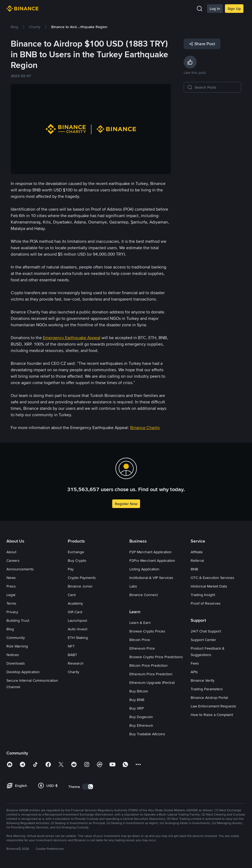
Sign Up (234, 9)
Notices (13, 655)
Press (11, 586)
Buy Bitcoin (139, 691)
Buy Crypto (77, 560)
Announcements (20, 569)
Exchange (76, 552)
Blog (10, 629)
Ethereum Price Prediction (151, 674)
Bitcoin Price (140, 640)
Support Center (203, 640)
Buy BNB (137, 700)
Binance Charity (145, 428)
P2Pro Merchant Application (152, 560)
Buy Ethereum (141, 725)
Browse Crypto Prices (147, 631)
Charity (74, 672)
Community (16, 638)
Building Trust (18, 620)
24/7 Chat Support (206, 631)
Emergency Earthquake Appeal (72, 338)
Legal (11, 595)
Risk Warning (17, 646)
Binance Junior (80, 586)
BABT (72, 655)
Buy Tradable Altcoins (147, 734)
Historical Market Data (209, 586)
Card (72, 595)
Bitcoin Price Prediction (148, 665)
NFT (71, 646)
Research (76, 663)
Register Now (126, 504)
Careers (13, 560)
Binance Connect (144, 595)
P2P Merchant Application (151, 552)
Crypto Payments (82, 578)
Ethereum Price (142, 648)
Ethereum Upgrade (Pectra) (152, 683)
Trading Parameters (207, 689)
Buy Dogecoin (141, 717)
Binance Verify (203, 680)
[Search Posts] (216, 87)
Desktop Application (23, 672)
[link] (14, 27)
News (11, 578)
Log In (215, 9)
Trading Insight (203, 595)
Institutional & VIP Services (151, 578)
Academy (75, 603)
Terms (11, 603)
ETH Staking (78, 638)
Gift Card (75, 612)
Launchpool (77, 620)
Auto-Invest (78, 629)
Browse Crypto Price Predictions (156, 657)
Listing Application (144, 569)
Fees (195, 663)
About (11, 552)
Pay (71, 569)
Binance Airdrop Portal (209, 698)
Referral (197, 560)
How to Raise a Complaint (212, 715)
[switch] (88, 787)
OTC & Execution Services (212, 578)
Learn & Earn (140, 623)
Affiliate (197, 552)
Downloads (16, 663)
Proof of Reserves (206, 603)
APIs (194, 672)
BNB (194, 569)
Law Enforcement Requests (213, 706)
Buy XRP (137, 708)
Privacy (12, 612)
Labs (133, 586)
